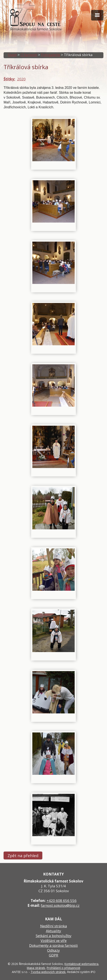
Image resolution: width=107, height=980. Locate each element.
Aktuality (53, 931)
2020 (21, 79)
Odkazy (53, 950)
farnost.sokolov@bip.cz (60, 905)
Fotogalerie (51, 55)
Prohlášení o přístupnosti (63, 968)
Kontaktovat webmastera (81, 964)
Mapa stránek (36, 968)
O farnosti (29, 55)
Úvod (12, 55)
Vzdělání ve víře (54, 941)
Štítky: (9, 79)
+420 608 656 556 (62, 901)
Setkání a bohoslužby (54, 936)
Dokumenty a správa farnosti (53, 945)
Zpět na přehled (23, 855)
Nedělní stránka (54, 926)
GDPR (53, 955)
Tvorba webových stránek (48, 972)
